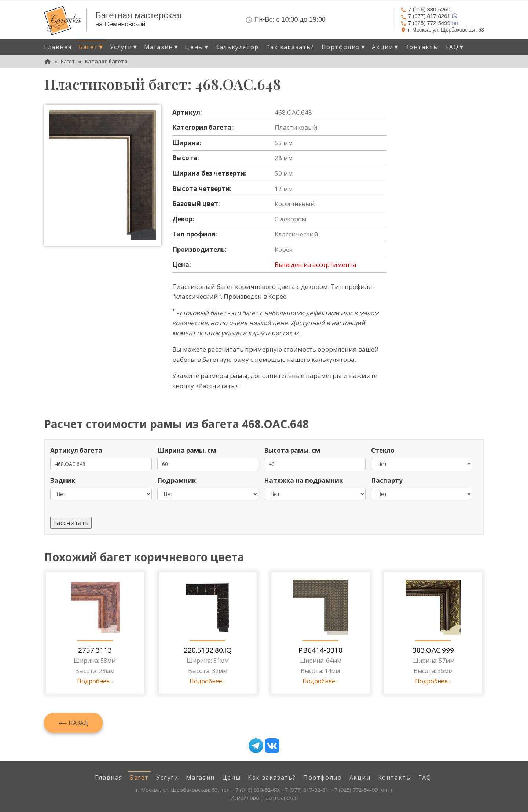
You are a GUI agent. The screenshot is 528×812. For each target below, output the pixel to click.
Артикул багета (76, 450)
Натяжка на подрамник (303, 480)
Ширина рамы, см (187, 450)
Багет (68, 61)
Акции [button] (386, 47)
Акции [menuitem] (360, 778)
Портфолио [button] (344, 47)
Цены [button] (197, 47)
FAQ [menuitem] (425, 778)
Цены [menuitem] (231, 778)
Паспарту (387, 480)
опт (430, 23)
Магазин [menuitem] (200, 778)
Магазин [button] (162, 47)
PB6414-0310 (320, 650)
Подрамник (177, 480)
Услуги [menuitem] (167, 778)
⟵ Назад (73, 723)
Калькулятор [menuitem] (237, 47)
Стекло (383, 450)
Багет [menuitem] (139, 778)
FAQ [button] (455, 47)
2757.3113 (95, 650)
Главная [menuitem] (58, 47)
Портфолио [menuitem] (322, 778)
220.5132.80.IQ (208, 650)
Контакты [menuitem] (422, 47)
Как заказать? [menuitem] (290, 47)
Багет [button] (91, 47)
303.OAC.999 (433, 650)
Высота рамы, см (292, 450)
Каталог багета (106, 61)
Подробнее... (95, 681)
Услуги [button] (124, 47)
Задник (63, 480)
